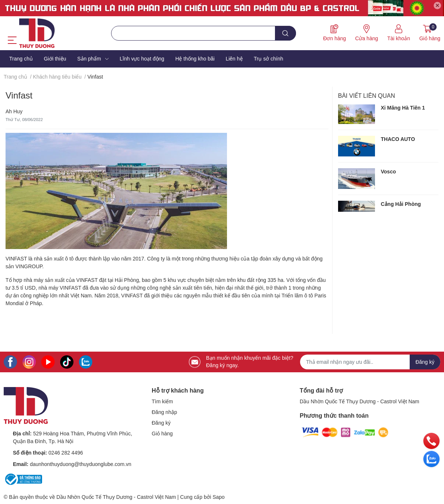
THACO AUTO (398, 139)
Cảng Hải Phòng (401, 204)
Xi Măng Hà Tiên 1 (403, 108)
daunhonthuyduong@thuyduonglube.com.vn (81, 464)
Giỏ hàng (162, 434)
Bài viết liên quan (367, 96)
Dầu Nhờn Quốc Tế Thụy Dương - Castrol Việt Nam (359, 401)
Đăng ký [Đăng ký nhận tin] (425, 362)
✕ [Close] (437, 6)
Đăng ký (161, 423)
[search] (285, 33)
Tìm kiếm (162, 401)
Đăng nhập (164, 412)
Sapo (219, 497)
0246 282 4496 (66, 453)
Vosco (388, 172)
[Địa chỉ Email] (370, 362)
